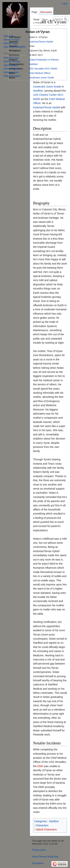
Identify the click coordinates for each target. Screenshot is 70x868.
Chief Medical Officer (40, 73)
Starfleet (33, 64)
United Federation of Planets (44, 60)
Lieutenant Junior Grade (41, 78)
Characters (42, 825)
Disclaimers (38, 863)
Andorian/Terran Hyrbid (41, 42)
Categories (41, 821)
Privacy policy (39, 850)
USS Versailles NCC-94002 (43, 69)
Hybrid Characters (46, 829)
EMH (40, 766)
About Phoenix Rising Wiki (45, 857)
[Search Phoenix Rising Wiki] (61, 19)
